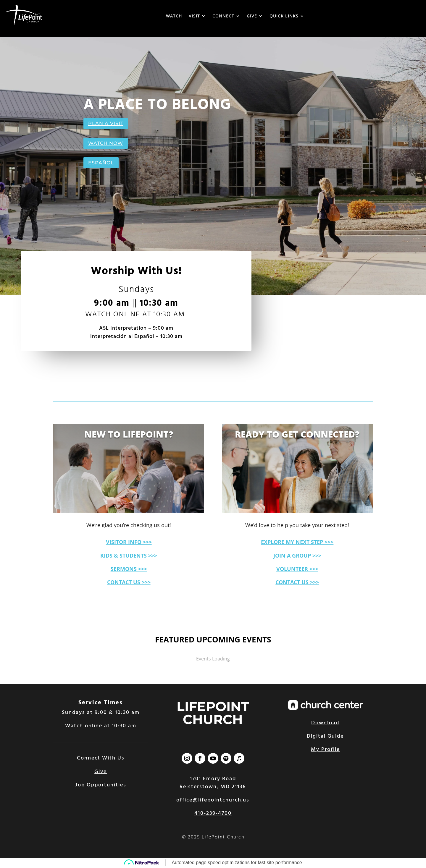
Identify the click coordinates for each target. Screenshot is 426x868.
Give (101, 772)
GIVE (252, 16)
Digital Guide (325, 736)
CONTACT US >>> (129, 582)
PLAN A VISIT (106, 123)
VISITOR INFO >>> (129, 542)
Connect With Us (101, 758)
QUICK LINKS (284, 16)
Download (325, 723)
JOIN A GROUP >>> (297, 556)
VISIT (194, 16)
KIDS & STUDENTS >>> (129, 556)
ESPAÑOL (101, 163)
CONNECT (223, 16)
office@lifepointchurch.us (213, 800)
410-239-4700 (213, 813)
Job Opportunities (101, 785)
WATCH (174, 16)
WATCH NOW (106, 143)
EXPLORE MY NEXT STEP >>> (297, 542)
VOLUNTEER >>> (297, 569)
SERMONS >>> (129, 569)
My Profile (325, 750)
